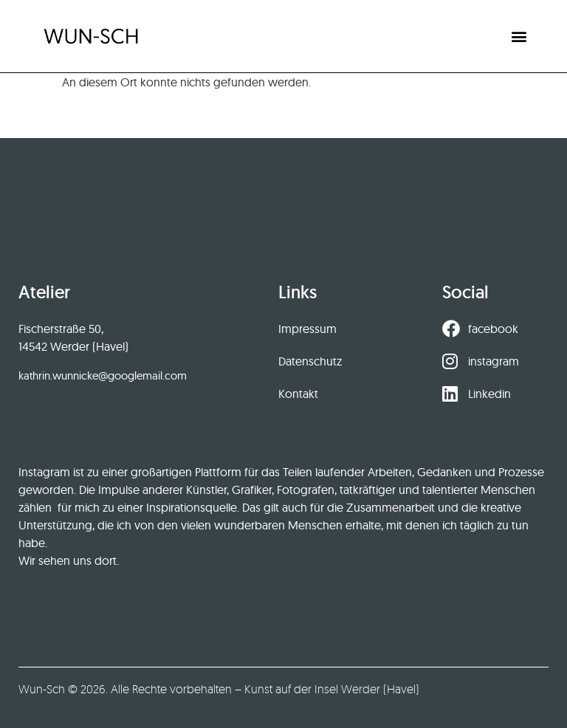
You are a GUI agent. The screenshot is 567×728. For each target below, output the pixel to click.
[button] (519, 36)
